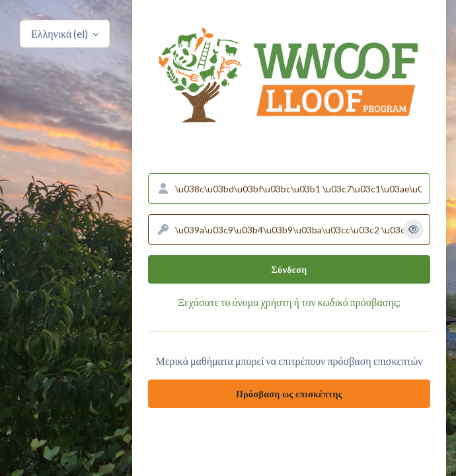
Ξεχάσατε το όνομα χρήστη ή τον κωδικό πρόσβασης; (289, 302)
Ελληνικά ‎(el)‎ (60, 33)
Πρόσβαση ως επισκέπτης (289, 394)
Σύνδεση (289, 269)
